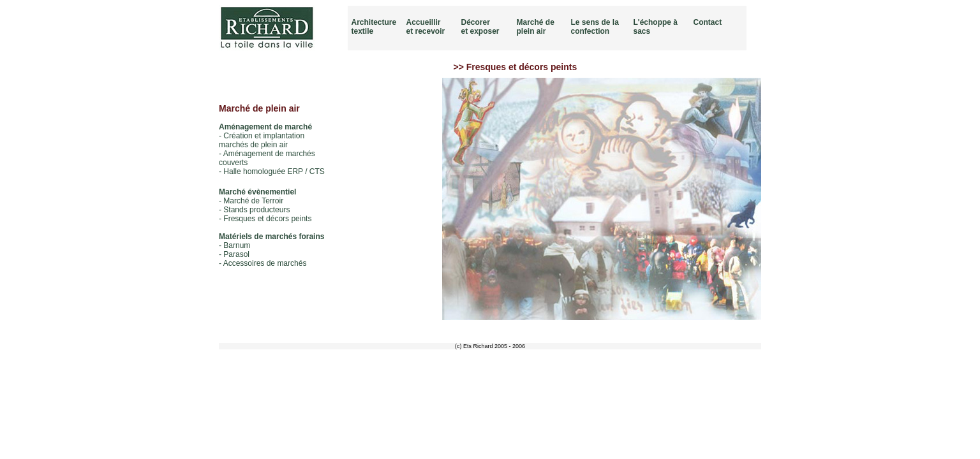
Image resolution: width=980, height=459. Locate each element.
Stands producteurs (256, 210)
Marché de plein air (536, 27)
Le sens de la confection (595, 27)
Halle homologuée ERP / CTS (274, 171)
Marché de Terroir (253, 201)
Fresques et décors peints (267, 219)
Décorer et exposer (480, 27)
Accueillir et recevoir (426, 27)
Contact (708, 22)
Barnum (237, 245)
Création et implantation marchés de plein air (262, 140)
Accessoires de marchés (265, 263)
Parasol (236, 254)
